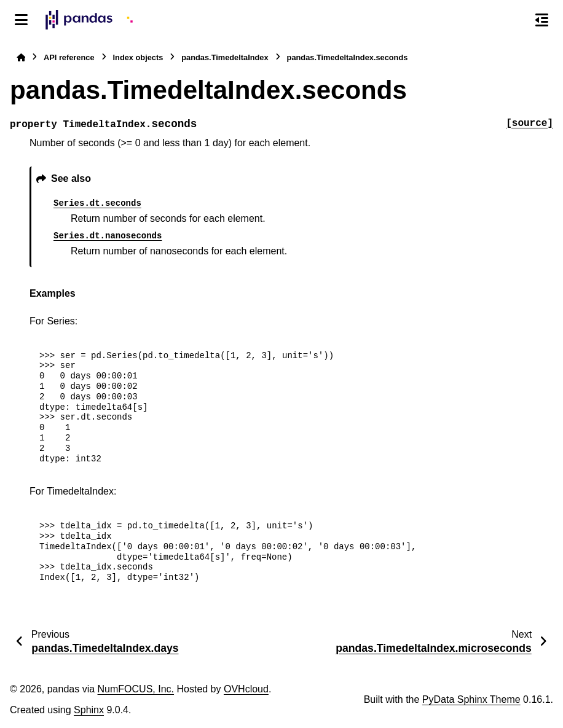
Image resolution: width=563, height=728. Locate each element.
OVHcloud (246, 689)
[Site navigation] (21, 20)
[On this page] (542, 20)
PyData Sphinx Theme (471, 699)
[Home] (21, 57)
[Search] (516, 20)
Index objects (138, 57)
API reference (69, 57)
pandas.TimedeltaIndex (225, 57)
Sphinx (89, 710)
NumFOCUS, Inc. (136, 689)
